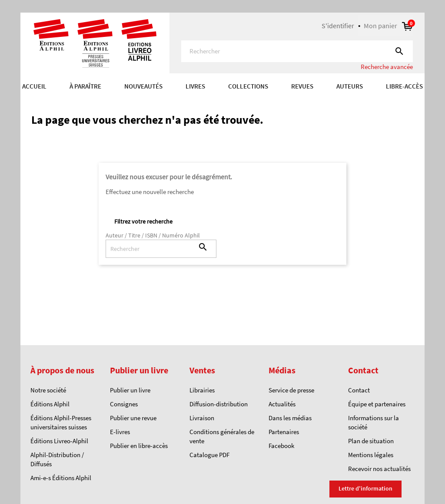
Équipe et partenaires (377, 404)
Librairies (202, 390)
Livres (195, 86)
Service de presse (291, 390)
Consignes (124, 404)
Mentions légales (371, 455)
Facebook (281, 446)
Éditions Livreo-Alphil (59, 441)
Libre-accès (404, 86)
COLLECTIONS (248, 86)
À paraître (85, 86)
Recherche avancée (387, 67)
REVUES (302, 86)
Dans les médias (290, 418)
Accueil (34, 86)
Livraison (202, 418)
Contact (359, 390)
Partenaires (284, 432)
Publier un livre (130, 390)
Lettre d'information (365, 488)
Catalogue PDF (209, 455)
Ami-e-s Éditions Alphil (61, 478)
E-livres (120, 432)
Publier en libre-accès (139, 446)
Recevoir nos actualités (379, 469)
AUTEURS (350, 86)
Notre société (48, 390)
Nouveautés (143, 86)
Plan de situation (371, 441)
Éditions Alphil (50, 404)
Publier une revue (133, 418)
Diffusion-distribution (219, 404)
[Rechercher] (297, 51)
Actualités (282, 404)
